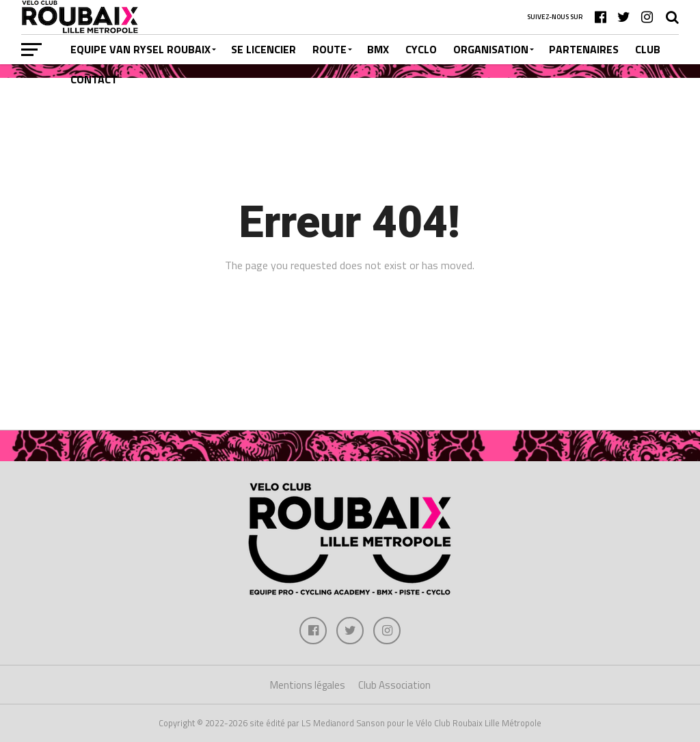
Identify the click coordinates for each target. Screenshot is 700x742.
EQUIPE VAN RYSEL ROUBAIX (140, 49)
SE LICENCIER (264, 49)
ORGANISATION (491, 49)
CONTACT (94, 79)
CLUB (648, 49)
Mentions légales (308, 685)
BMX (378, 49)
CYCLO (421, 49)
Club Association (394, 685)
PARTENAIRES (584, 49)
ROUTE (329, 49)
